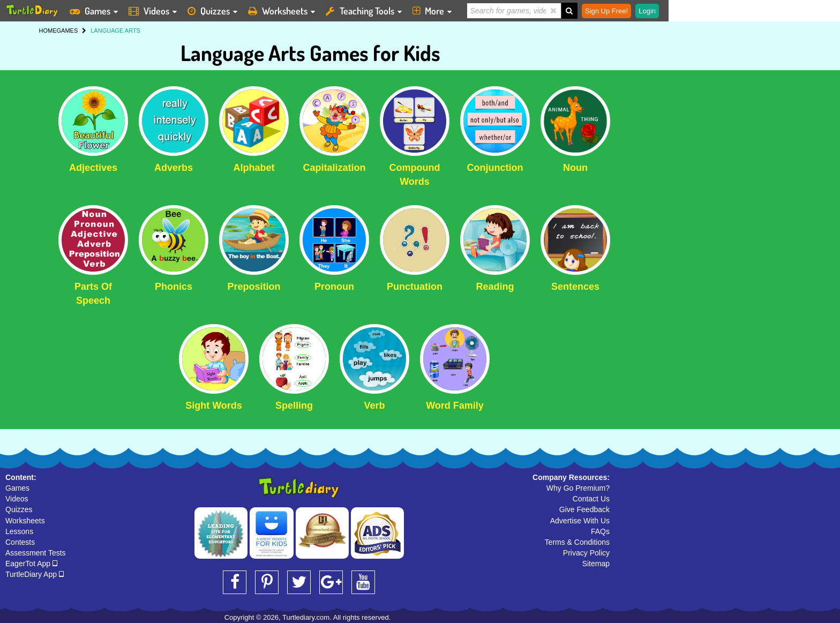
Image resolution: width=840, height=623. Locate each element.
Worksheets (25, 521)
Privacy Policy (586, 553)
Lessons (19, 531)
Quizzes (19, 509)
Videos (17, 499)
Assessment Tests (36, 553)
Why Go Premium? (578, 488)
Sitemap (596, 564)
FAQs (600, 531)
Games (17, 488)
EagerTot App (31, 564)
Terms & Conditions (577, 542)
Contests (20, 542)
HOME (48, 31)
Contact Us (591, 499)
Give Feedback (584, 509)
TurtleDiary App (35, 574)
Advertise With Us (580, 521)
